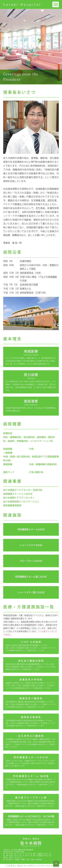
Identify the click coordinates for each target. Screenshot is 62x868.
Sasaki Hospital (22, 4)
